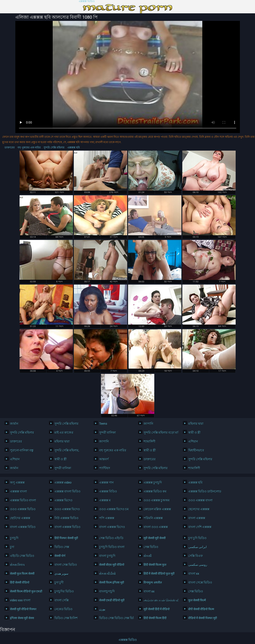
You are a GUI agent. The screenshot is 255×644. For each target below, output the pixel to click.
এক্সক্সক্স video (63, 483)
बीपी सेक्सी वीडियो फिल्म (201, 609)
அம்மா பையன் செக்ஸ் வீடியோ (160, 600)
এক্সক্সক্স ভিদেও (63, 500)
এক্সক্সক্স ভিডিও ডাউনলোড (204, 491)
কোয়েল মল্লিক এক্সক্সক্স (157, 509)
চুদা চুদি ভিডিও (197, 538)
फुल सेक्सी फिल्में (197, 600)
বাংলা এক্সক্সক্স (197, 518)
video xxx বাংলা (20, 600)
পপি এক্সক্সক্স (107, 518)
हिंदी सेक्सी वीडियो (20, 582)
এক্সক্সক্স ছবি (74, 148)
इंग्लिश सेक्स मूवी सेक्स (22, 618)
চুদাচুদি (14, 538)
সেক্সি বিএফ (196, 556)
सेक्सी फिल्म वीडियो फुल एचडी (26, 591)
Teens (103, 424)
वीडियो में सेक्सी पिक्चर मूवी (203, 618)
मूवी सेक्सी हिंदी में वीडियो (157, 609)
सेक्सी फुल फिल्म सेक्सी (22, 574)
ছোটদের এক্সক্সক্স (20, 518)
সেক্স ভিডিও (151, 547)
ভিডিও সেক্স (62, 547)
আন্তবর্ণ (104, 459)
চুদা (12, 547)
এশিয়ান (193, 441)
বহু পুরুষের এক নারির (29, 148)
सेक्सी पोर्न (60, 556)
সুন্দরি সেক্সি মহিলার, (67, 450)
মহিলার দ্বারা (196, 424)
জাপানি (148, 424)
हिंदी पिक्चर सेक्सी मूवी (66, 538)
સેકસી (148, 556)
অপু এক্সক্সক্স (17, 483)
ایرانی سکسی (198, 547)
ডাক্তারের (10, 148)
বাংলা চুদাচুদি (107, 556)
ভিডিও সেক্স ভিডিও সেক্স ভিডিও (115, 618)
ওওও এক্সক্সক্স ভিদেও (67, 509)
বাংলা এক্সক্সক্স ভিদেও (112, 527)
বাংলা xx (194, 574)
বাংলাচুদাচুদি (107, 591)
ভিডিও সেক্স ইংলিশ (66, 618)
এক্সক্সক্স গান (106, 483)
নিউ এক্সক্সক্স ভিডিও (66, 518)
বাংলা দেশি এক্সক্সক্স (200, 527)
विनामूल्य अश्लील (153, 582)
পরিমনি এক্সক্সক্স (153, 518)
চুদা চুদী (59, 582)
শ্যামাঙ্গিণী (150, 441)
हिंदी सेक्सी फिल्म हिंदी (155, 618)
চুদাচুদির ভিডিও (64, 591)
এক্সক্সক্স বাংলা (18, 491)
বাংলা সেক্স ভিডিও (66, 565)
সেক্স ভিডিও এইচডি (111, 538)
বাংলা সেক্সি (62, 600)
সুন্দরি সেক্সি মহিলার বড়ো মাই (160, 433)
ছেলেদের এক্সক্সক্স (199, 509)
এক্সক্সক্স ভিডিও (87, 1)
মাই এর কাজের (64, 433)
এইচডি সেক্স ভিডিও (22, 556)
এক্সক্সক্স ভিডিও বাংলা (23, 500)
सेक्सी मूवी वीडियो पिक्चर (23, 609)
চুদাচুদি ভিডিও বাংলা (112, 547)
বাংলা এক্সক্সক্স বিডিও (23, 527)
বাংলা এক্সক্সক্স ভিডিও (67, 527)
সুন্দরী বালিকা (107, 433)
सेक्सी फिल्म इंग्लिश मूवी (112, 582)
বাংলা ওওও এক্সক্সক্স (156, 527)
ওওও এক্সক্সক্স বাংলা (200, 500)
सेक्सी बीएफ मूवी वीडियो (112, 565)
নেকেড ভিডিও (63, 609)
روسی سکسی (198, 565)
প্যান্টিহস (105, 468)
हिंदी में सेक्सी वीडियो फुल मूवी (159, 574)
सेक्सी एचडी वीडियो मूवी (112, 600)
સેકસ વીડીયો (107, 574)
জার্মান (14, 424)
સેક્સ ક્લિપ (17, 565)
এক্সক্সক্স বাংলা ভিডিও (67, 491)
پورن (102, 609)
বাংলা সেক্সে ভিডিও (200, 582)
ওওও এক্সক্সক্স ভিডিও (23, 509)
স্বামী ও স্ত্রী (194, 433)
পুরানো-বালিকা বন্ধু (22, 450)
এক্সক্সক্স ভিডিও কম (155, 491)
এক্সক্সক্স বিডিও (108, 491)
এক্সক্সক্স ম (105, 500)
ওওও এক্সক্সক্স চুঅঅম (157, 500)
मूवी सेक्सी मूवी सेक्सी (155, 538)
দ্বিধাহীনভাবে (196, 450)
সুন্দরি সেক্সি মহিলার (54, 148)
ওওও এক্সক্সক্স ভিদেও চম (114, 509)
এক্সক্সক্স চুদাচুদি (153, 483)
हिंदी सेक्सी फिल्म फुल (155, 565)
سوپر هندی (61, 574)
